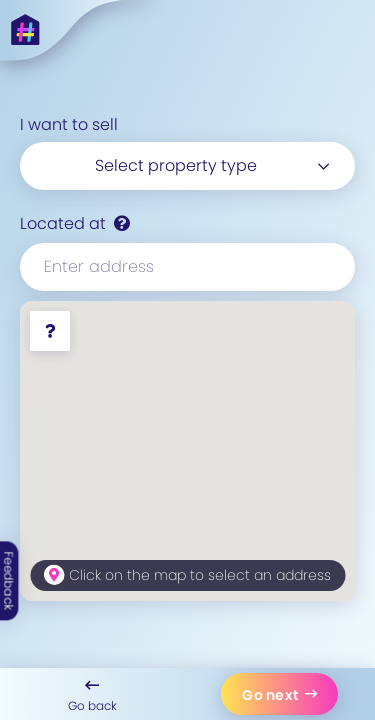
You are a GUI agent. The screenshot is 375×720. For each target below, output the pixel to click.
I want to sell (69, 124)
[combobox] (187, 166)
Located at (63, 223)
